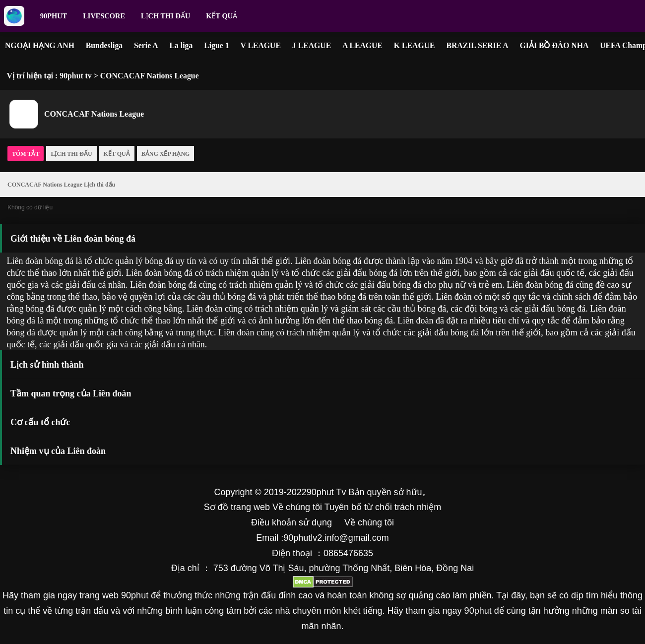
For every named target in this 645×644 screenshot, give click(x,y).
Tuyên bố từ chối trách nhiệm (383, 507)
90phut (54, 16)
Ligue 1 (216, 45)
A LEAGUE (362, 45)
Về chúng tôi (297, 507)
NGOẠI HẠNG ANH (40, 45)
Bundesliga (104, 45)
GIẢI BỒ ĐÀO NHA (554, 45)
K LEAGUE (415, 45)
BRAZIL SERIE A (477, 45)
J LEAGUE (312, 45)
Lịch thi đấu (165, 16)
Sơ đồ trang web (237, 507)
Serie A (146, 45)
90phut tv (75, 76)
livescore (104, 16)
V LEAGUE (260, 45)
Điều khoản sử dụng (291, 522)
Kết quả (222, 16)
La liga (181, 45)
